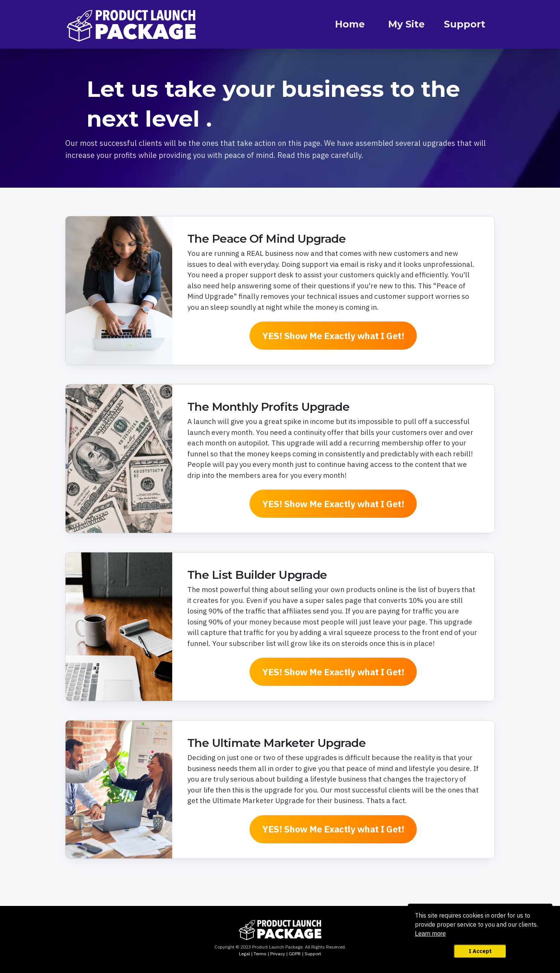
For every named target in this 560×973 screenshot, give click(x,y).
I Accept (480, 951)
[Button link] (333, 336)
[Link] (350, 24)
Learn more (430, 934)
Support (313, 954)
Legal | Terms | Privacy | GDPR (270, 954)
